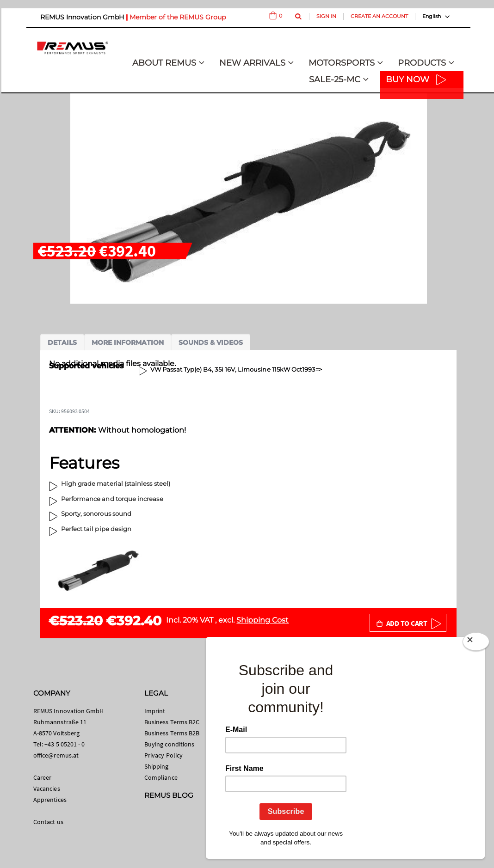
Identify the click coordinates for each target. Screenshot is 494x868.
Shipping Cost (262, 620)
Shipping (157, 766)
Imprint (155, 711)
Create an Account (379, 16)
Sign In (326, 16)
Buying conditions (169, 744)
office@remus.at (56, 755)
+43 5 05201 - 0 (65, 744)
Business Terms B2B (172, 733)
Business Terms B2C (172, 722)
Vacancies (47, 789)
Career (42, 777)
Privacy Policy (164, 755)
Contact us (48, 822)
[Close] (476, 643)
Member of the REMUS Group (178, 17)
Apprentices (50, 800)
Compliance (161, 777)
